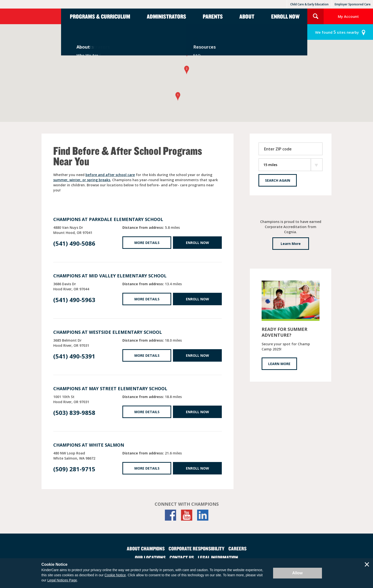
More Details (147, 243)
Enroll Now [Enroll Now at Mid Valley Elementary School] (197, 299)
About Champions (146, 548)
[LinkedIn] (203, 515)
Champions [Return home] (31, 16)
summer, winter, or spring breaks (82, 180)
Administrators (166, 16)
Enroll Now (285, 16)
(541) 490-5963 (74, 300)
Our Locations (150, 557)
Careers (237, 548)
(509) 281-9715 (74, 469)
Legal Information (218, 557)
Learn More (291, 244)
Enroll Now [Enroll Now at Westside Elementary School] (197, 355)
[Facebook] (171, 515)
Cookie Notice (115, 575)
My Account (348, 16)
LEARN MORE (279, 364)
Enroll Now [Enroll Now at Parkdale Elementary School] (197, 243)
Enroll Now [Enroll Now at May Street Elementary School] (197, 412)
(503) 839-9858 (74, 413)
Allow (297, 573)
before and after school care (110, 175)
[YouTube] (187, 515)
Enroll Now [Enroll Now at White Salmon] (197, 468)
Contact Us (182, 557)
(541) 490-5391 (74, 356)
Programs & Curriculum (100, 16)
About (247, 16)
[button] (178, 96)
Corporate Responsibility (197, 548)
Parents (213, 16)
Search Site (315, 16)
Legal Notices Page (62, 580)
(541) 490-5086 (74, 243)
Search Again (278, 180)
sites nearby (337, 32)
